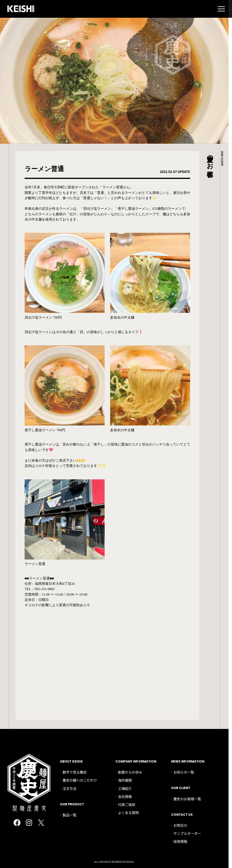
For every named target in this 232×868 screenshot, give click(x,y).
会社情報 (125, 796)
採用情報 (180, 841)
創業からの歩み (130, 772)
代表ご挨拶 (127, 804)
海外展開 (125, 780)
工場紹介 (125, 788)
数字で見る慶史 (75, 772)
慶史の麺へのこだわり (80, 780)
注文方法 (69, 788)
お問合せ (180, 825)
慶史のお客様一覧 (187, 799)
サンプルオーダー (187, 833)
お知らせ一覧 (184, 772)
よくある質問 (128, 813)
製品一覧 (69, 815)
